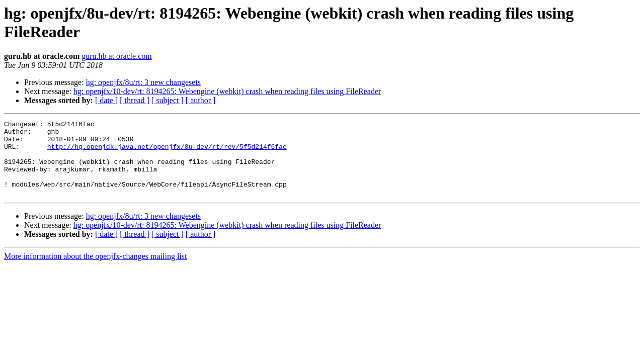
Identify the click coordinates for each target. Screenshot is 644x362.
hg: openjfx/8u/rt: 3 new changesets (143, 82)
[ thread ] (135, 100)
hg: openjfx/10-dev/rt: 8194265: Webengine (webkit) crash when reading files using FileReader (227, 91)
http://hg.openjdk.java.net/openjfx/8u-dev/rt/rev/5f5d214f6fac (167, 152)
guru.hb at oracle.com (117, 56)
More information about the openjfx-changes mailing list (95, 271)
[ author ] (201, 100)
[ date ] (106, 100)
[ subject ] (168, 100)
